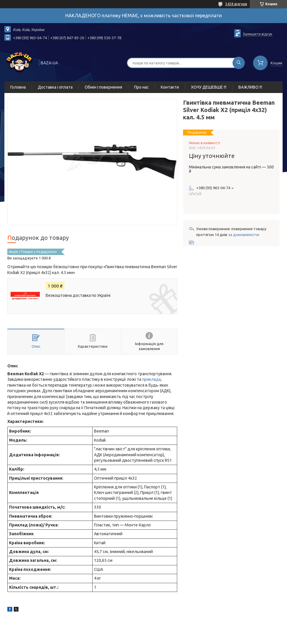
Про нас (141, 87)
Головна (18, 87)
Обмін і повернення (103, 87)
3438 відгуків (236, 4)
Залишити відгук (258, 34)
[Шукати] (239, 63)
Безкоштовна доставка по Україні (78, 295)
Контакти (170, 87)
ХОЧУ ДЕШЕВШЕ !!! (209, 87)
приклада (151, 379)
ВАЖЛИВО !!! (250, 87)
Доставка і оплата (55, 87)
